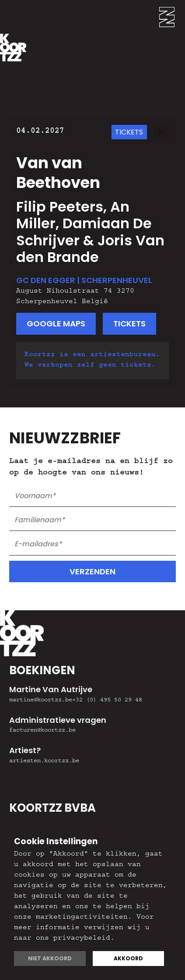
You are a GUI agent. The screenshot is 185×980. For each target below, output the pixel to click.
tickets (129, 324)
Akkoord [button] (128, 958)
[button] (172, 17)
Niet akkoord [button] (50, 958)
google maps (56, 324)
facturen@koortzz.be (42, 731)
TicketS (129, 132)
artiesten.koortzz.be (44, 761)
